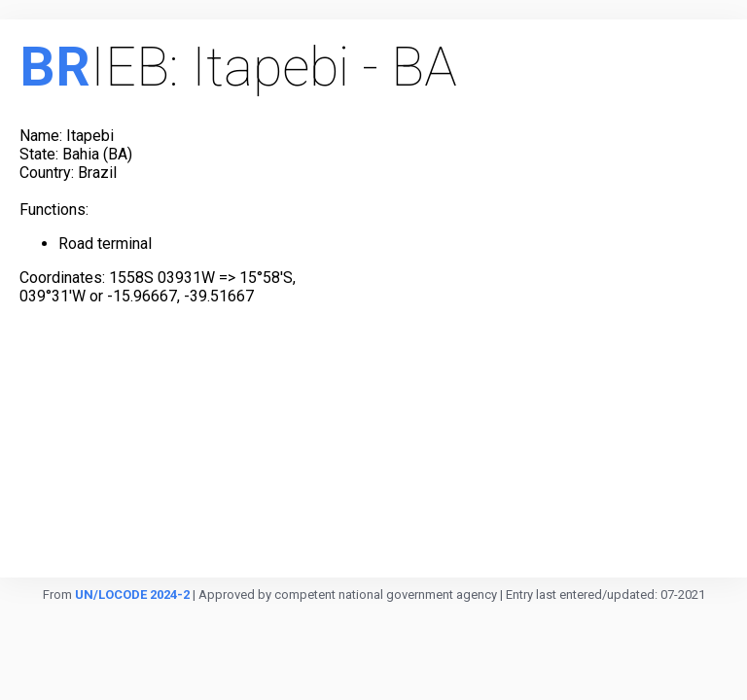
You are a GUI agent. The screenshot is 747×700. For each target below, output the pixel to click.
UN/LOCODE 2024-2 (132, 595)
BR (55, 67)
